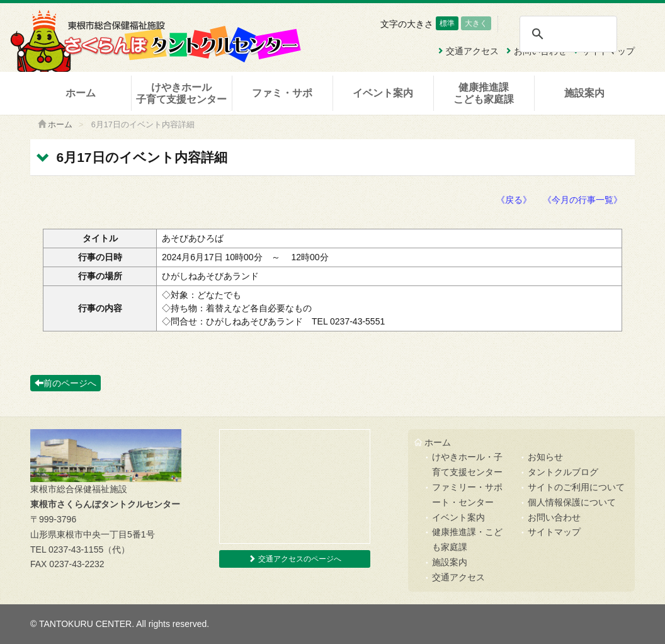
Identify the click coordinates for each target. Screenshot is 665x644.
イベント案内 (383, 93)
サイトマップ (554, 532)
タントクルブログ (563, 472)
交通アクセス (458, 577)
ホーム (81, 93)
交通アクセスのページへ (294, 559)
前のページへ (65, 383)
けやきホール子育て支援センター (181, 93)
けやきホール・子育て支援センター (467, 464)
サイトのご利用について (576, 487)
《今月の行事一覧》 (583, 200)
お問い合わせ (554, 517)
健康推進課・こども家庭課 (467, 539)
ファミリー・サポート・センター (467, 495)
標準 (447, 23)
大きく (476, 23)
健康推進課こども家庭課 (484, 93)
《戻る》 (514, 200)
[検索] (568, 34)
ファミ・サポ (282, 93)
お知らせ (545, 457)
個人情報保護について (572, 502)
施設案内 (584, 93)
